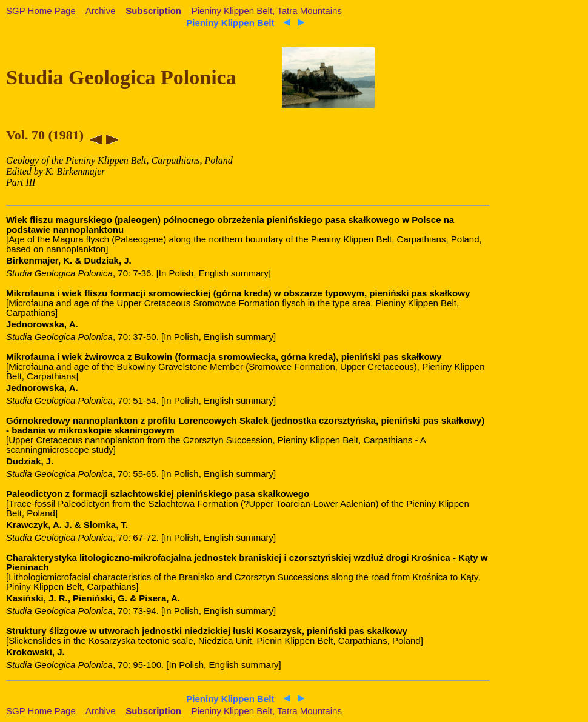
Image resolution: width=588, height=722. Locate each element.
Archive (101, 11)
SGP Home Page (41, 11)
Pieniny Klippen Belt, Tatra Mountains (267, 11)
